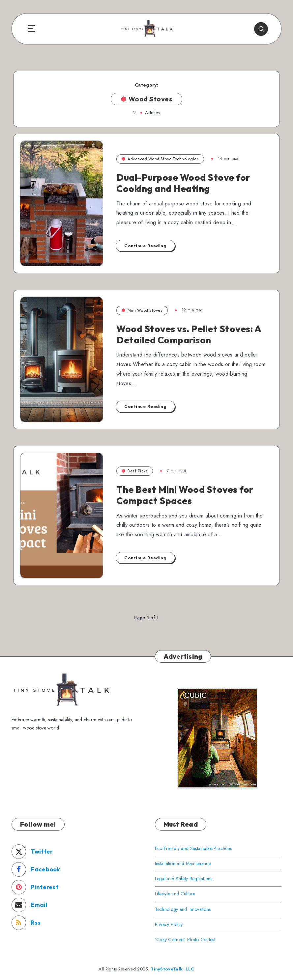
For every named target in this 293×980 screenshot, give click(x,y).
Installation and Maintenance (183, 863)
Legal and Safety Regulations (184, 879)
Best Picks (135, 471)
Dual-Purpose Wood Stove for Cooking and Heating (183, 183)
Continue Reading (145, 246)
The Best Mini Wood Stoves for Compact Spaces (185, 495)
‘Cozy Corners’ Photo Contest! (186, 940)
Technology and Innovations (183, 909)
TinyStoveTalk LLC (172, 969)
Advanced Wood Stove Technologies (160, 159)
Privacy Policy (169, 924)
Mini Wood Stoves (142, 310)
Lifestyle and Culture (175, 894)
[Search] (261, 29)
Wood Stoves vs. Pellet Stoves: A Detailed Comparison (189, 334)
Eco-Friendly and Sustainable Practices (193, 848)
